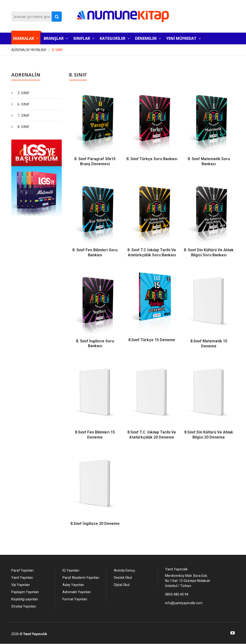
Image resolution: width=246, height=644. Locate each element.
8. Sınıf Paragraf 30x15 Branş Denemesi (95, 161)
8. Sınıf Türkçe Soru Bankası (152, 159)
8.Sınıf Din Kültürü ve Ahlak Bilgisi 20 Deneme (209, 435)
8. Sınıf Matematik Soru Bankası (209, 161)
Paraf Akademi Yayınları (81, 578)
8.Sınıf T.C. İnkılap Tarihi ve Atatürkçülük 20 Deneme (152, 435)
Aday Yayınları (73, 585)
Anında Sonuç (124, 570)
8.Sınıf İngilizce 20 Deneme (95, 524)
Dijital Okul (122, 585)
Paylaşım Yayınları (25, 592)
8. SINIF (57, 50)
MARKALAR (26, 38)
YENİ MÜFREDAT (184, 38)
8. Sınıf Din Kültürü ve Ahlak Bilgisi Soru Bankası (209, 252)
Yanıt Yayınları (22, 578)
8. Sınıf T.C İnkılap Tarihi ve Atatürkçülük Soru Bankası (152, 252)
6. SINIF (24, 104)
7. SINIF (24, 116)
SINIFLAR (84, 38)
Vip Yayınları (21, 585)
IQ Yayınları (71, 570)
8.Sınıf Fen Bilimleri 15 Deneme (95, 435)
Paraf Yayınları (22, 570)
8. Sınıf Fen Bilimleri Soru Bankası (95, 252)
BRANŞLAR (56, 38)
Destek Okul (123, 578)
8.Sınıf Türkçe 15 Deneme (152, 340)
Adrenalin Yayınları (77, 592)
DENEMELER (148, 38)
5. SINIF (24, 93)
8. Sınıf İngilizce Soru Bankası (95, 344)
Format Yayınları (75, 599)
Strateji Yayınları (24, 606)
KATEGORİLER (115, 38)
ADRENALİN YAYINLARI (29, 50)
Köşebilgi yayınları (25, 599)
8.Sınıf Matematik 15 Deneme (209, 344)
